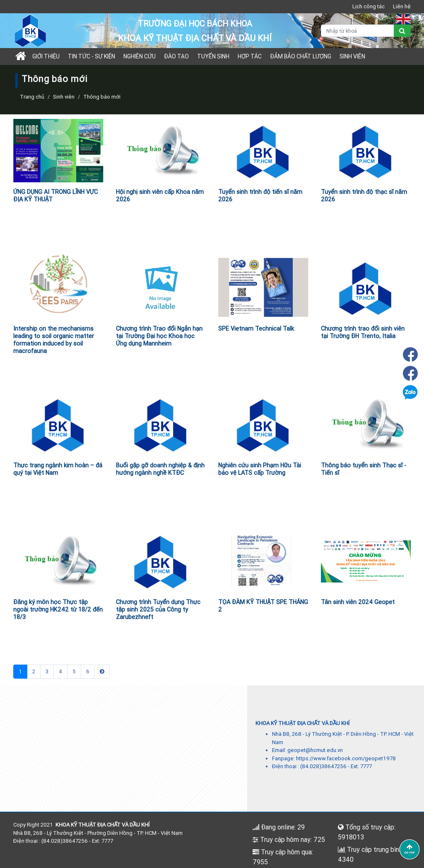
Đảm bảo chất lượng (301, 56)
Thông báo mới (102, 97)
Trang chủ (32, 97)
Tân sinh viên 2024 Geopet (358, 602)
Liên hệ (402, 6)
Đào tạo (176, 56)
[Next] (102, 672)
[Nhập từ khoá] (358, 31)
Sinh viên (352, 56)
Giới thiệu (46, 56)
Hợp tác (250, 56)
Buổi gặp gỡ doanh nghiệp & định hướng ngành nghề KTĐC (160, 469)
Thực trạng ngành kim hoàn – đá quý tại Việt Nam (58, 469)
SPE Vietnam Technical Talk (256, 329)
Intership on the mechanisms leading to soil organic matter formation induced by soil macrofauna (54, 340)
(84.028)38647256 (323, 766)
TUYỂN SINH (213, 56)
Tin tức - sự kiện (92, 56)
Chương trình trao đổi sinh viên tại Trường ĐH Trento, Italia (363, 332)
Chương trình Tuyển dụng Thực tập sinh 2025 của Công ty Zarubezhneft (158, 609)
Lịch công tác (369, 6)
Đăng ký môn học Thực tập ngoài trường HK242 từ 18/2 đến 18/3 (58, 609)
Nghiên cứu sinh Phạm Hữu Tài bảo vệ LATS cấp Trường (260, 469)
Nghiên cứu (140, 56)
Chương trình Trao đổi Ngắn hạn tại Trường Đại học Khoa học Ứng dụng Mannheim (159, 336)
